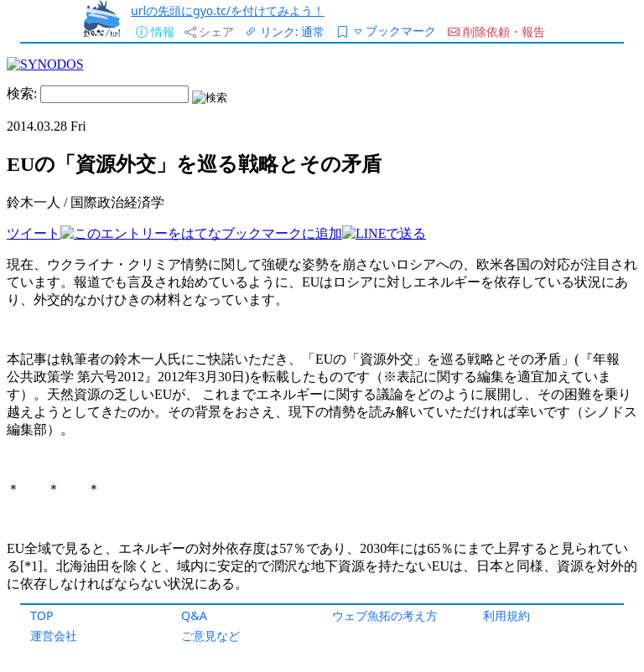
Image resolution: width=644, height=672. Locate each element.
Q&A (194, 615)
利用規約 (506, 615)
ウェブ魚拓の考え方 (385, 615)
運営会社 (54, 636)
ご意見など (210, 636)
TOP (42, 615)
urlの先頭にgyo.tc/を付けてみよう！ (228, 10)
